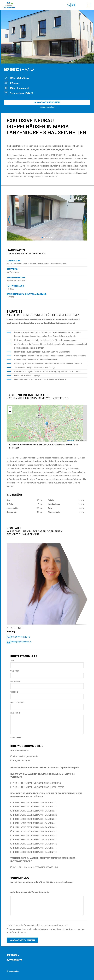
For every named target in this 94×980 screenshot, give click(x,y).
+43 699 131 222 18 (18, 637)
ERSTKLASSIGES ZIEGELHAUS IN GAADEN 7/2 (34, 852)
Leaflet (71, 441)
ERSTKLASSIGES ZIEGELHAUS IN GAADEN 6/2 (34, 844)
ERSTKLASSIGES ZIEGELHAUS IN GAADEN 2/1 (34, 811)
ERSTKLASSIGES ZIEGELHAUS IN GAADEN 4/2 (34, 827)
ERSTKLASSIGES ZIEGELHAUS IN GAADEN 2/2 (34, 815)
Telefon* (14, 692)
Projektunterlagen (20, 760)
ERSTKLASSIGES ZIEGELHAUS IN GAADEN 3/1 (34, 819)
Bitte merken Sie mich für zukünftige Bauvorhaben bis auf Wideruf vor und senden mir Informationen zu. (46, 931)
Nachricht (15, 713)
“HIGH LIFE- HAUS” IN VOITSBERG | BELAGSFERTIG (36, 783)
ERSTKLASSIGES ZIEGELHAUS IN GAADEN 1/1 (34, 803)
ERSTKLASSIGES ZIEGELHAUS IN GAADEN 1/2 (34, 807)
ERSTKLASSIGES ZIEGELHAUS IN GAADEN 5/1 (34, 831)
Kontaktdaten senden (22, 940)
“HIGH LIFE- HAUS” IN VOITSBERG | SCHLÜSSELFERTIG (37, 787)
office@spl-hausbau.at (19, 642)
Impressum (13, 955)
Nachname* (15, 682)
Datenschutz (14, 960)
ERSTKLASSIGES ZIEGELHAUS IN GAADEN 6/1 (34, 840)
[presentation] (9, 219)
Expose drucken (47, 107)
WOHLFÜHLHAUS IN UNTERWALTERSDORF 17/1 (34, 867)
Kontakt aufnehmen (47, 102)
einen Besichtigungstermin (24, 756)
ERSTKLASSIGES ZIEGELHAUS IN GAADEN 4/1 (34, 823)
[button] (42, 237)
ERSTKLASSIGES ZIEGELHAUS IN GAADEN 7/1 (34, 848)
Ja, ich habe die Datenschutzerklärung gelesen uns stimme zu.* (37, 925)
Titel (13, 661)
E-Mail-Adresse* (17, 702)
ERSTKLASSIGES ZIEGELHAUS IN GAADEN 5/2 (34, 835)
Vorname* (15, 671)
